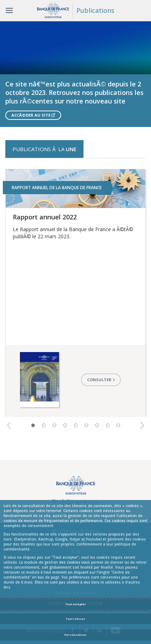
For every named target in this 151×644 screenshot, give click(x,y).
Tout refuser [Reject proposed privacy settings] (75, 619)
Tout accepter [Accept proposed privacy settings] (76, 604)
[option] (75, 74)
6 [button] (86, 425)
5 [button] (76, 425)
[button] (9, 425)
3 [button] (54, 425)
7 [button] (97, 425)
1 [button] (33, 425)
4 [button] (65, 425)
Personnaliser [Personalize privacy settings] (75, 635)
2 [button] (44, 425)
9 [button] (118, 425)
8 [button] (108, 425)
